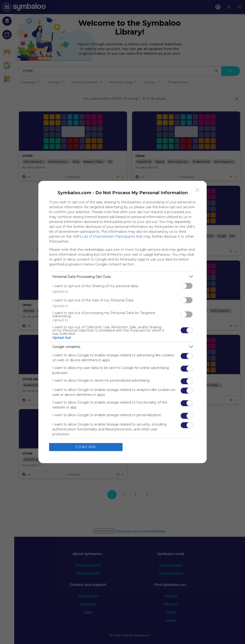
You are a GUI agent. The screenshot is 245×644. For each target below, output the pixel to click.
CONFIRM (86, 447)
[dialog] (122, 322)
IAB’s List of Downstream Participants (104, 236)
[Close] (198, 190)
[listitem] (122, 277)
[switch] (187, 286)
